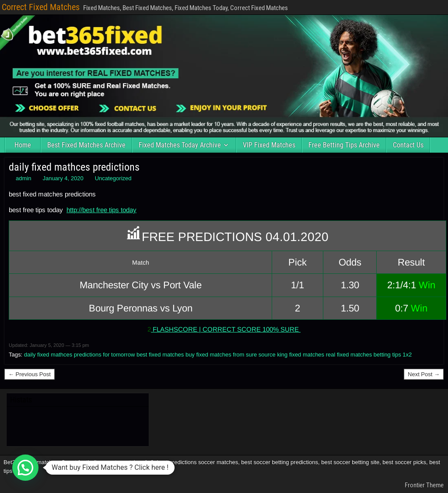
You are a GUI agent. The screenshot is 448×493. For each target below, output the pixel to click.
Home (23, 145)
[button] (25, 468)
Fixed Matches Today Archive (180, 145)
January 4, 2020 (63, 178)
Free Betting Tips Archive (344, 145)
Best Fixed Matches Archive (86, 145)
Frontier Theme (424, 485)
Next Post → (424, 374)
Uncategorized (113, 178)
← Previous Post (30, 374)
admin (23, 178)
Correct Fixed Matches (41, 7)
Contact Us (408, 145)
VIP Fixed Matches (269, 145)
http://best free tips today (101, 210)
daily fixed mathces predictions (74, 167)
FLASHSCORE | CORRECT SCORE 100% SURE (226, 329)
